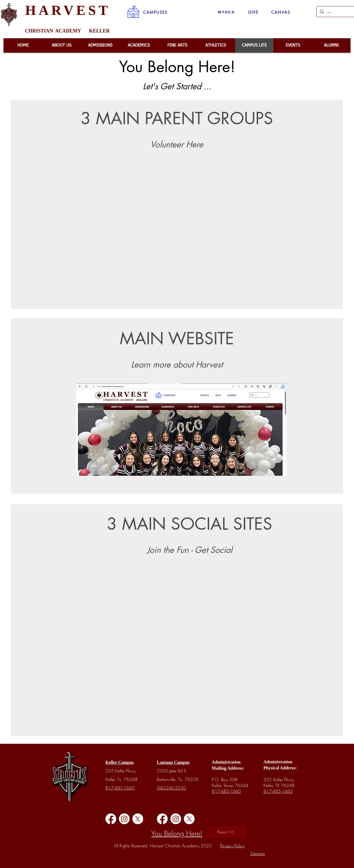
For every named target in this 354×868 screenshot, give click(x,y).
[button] (155, 12)
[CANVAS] (281, 12)
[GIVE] (253, 12)
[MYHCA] (226, 12)
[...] (335, 12)
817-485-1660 (120, 788)
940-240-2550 (171, 788)
